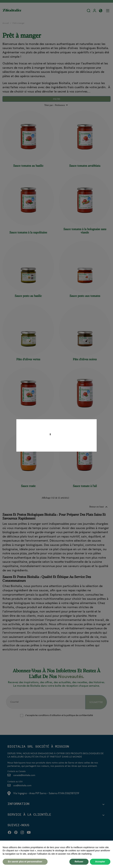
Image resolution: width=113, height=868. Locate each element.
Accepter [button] (100, 862)
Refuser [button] (79, 862)
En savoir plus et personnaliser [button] (25, 862)
